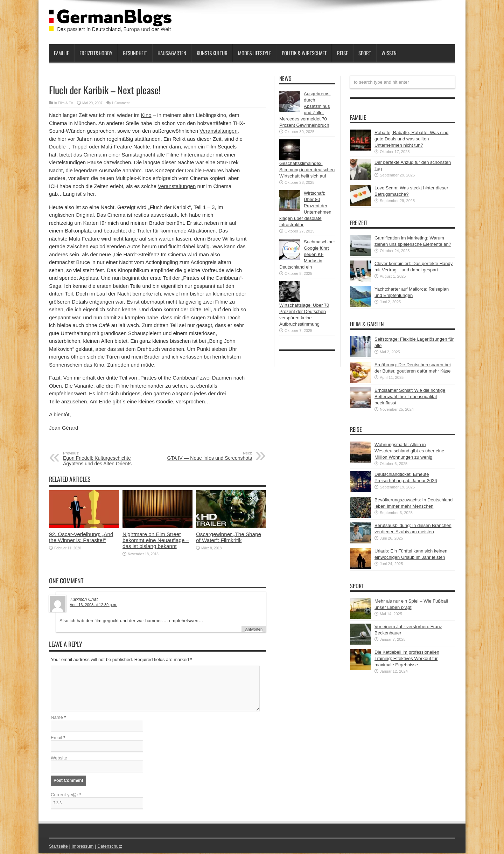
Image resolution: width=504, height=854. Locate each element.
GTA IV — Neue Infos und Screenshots (209, 456)
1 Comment (121, 103)
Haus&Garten (172, 53)
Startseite (59, 847)
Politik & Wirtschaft (304, 53)
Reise (342, 53)
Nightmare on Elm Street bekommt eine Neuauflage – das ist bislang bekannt (156, 540)
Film (211, 147)
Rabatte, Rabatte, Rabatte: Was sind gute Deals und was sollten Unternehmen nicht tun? (411, 139)
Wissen (389, 53)
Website (59, 759)
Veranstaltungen (218, 131)
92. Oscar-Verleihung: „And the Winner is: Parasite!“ (81, 537)
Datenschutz (111, 847)
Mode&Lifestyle (255, 53)
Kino (146, 115)
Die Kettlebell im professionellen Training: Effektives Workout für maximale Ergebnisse (407, 658)
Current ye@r (66, 795)
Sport (365, 53)
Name (57, 718)
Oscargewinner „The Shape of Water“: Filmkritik (229, 537)
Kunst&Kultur (212, 53)
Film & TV (66, 103)
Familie (61, 53)
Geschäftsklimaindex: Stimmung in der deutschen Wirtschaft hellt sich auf (307, 170)
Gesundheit (135, 53)
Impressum (83, 847)
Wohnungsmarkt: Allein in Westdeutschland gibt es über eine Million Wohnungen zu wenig (409, 451)
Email (57, 738)
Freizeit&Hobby (96, 53)
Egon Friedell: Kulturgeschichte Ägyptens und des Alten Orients (106, 459)
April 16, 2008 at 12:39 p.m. (93, 605)
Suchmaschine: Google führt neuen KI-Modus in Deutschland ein (307, 254)
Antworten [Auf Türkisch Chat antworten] (254, 629)
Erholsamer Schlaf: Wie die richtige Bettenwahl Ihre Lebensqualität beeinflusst (410, 397)
